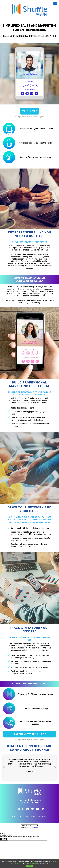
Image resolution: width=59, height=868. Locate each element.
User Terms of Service (30, 863)
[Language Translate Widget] (29, 825)
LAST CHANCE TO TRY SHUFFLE (29, 734)
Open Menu (55, 4)
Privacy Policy (18, 863)
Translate (33, 827)
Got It (29, 866)
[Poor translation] (5, 839)
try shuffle (29, 111)
